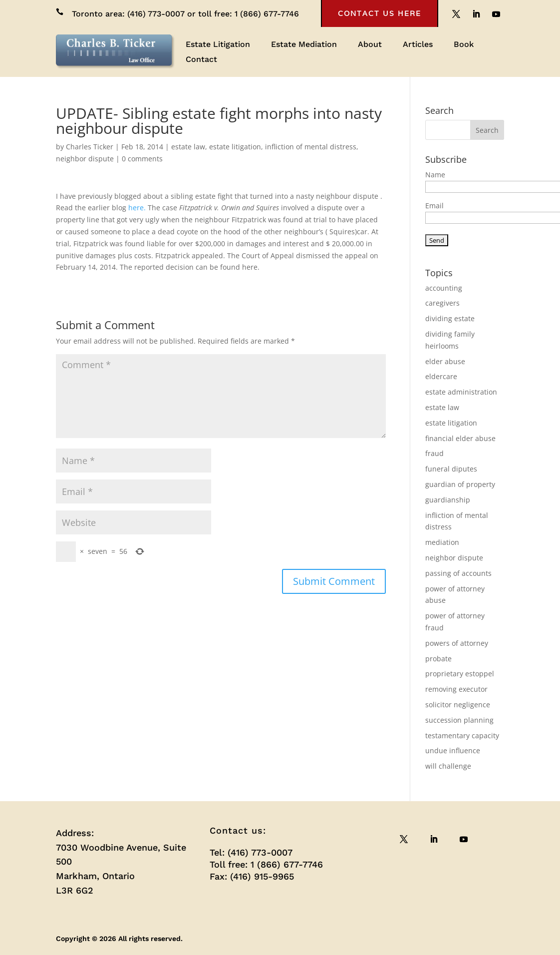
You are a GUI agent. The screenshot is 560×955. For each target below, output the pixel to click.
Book (464, 45)
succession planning (459, 720)
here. (137, 208)
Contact (201, 60)
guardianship (448, 500)
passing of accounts (458, 573)
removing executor (456, 689)
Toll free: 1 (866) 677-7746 (266, 864)
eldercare (441, 376)
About (370, 45)
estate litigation (235, 147)
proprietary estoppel (460, 674)
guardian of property (460, 484)
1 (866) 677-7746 (267, 14)
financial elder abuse (460, 438)
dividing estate (450, 318)
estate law (188, 147)
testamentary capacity (462, 735)
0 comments (142, 159)
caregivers (442, 303)
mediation (442, 542)
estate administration (461, 392)
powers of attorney (457, 643)
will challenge (448, 766)
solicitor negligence (458, 705)
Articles (418, 45)
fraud (434, 453)
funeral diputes (451, 469)
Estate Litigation (218, 45)
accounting (444, 288)
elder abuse (445, 361)
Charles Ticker (90, 147)
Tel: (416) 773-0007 (251, 852)
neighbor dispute (85, 159)
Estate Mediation (304, 45)
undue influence (453, 750)
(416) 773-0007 (156, 14)
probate (438, 659)
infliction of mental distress (311, 147)
